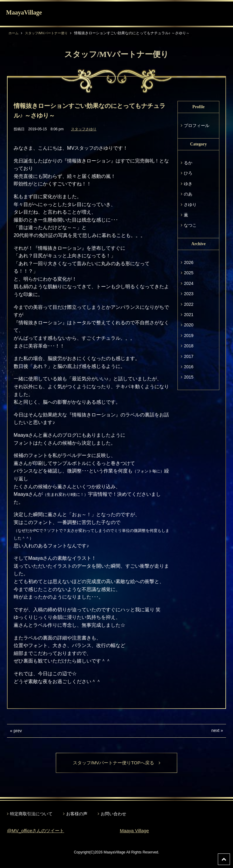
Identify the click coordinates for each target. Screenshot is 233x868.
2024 (189, 283)
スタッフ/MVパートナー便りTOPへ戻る (116, 763)
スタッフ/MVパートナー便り (49, 33)
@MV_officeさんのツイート (37, 831)
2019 (189, 336)
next (215, 730)
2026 (189, 262)
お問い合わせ (113, 814)
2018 (189, 346)
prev (18, 731)
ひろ (188, 173)
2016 (189, 367)
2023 (189, 294)
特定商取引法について (31, 814)
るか (188, 163)
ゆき (188, 184)
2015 (189, 377)
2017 (189, 356)
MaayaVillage (24, 12)
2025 (189, 273)
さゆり (190, 205)
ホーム (14, 33)
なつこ (190, 225)
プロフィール (197, 125)
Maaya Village (135, 831)
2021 (189, 315)
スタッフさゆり (84, 129)
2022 (189, 304)
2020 (189, 325)
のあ (188, 194)
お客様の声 (77, 814)
